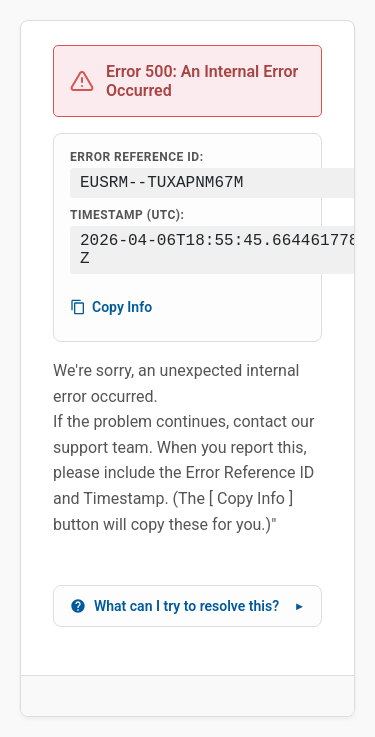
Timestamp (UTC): (127, 215)
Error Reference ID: (137, 157)
